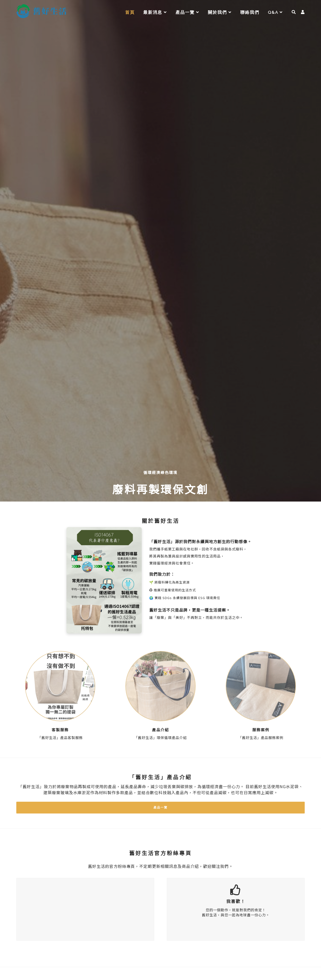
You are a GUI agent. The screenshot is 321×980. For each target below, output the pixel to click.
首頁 (130, 12)
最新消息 (155, 12)
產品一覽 (187, 12)
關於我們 (220, 12)
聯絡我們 (250, 12)
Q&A (275, 12)
